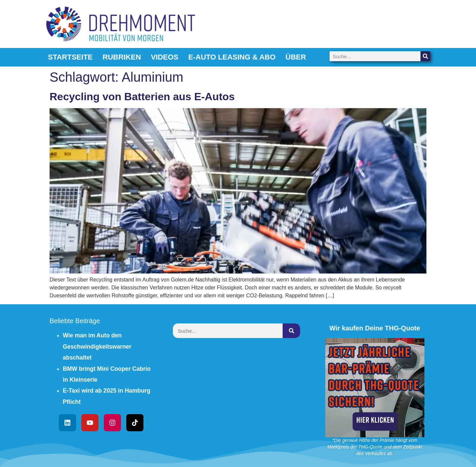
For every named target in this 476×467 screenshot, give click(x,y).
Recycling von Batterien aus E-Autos (142, 97)
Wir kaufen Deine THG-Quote (375, 328)
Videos (164, 57)
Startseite (70, 57)
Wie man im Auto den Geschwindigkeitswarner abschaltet (97, 346)
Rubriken (122, 57)
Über (296, 57)
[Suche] (425, 56)
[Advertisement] (238, 393)
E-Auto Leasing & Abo (232, 57)
